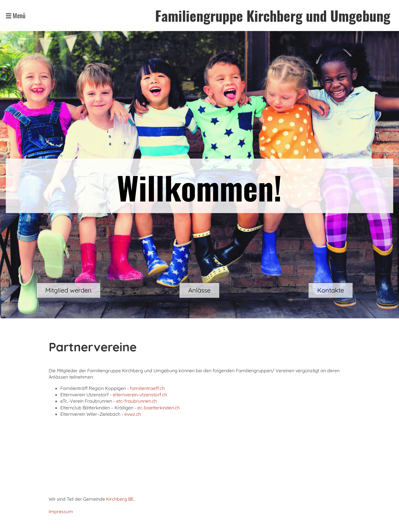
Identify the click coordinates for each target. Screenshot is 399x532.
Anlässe (199, 290)
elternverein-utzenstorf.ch (140, 395)
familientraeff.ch (147, 388)
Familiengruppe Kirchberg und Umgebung (273, 16)
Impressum (61, 511)
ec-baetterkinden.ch (159, 408)
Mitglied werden (68, 290)
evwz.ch (133, 414)
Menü (16, 16)
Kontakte (331, 290)
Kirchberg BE (120, 499)
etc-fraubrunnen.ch (137, 401)
